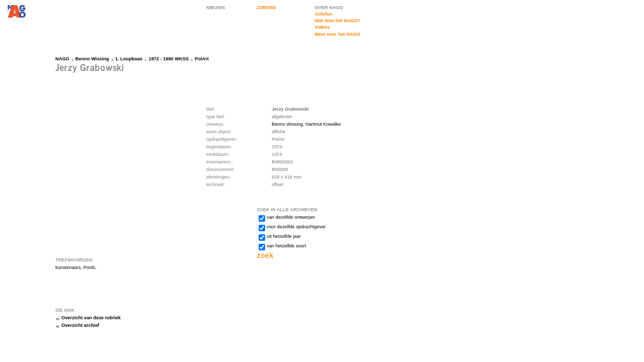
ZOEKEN (266, 8)
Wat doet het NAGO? (337, 21)
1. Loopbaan (129, 59)
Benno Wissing (92, 59)
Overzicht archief (80, 325)
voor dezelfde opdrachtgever (296, 227)
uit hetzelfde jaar (284, 236)
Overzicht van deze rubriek (91, 318)
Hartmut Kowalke (323, 124)
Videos (322, 27)
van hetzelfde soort (286, 246)
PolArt (202, 59)
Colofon (323, 14)
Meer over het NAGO (337, 34)
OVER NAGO (329, 8)
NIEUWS (216, 8)
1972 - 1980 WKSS (169, 59)
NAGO (62, 59)
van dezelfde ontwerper (291, 217)
